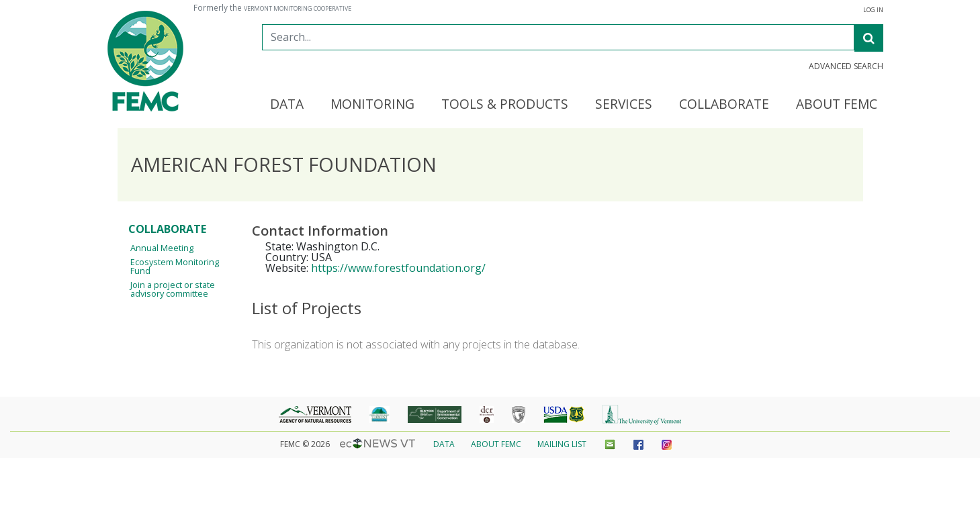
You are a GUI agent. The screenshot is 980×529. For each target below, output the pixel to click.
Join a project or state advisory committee (173, 289)
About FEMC (496, 444)
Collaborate (167, 229)
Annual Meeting (162, 248)
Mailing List (562, 444)
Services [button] (624, 105)
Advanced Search (846, 66)
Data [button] (287, 105)
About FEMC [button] (837, 105)
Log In (873, 10)
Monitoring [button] (372, 105)
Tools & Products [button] (505, 105)
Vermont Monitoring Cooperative (298, 9)
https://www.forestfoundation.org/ (398, 268)
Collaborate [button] (724, 105)
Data (444, 444)
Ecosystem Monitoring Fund (175, 266)
